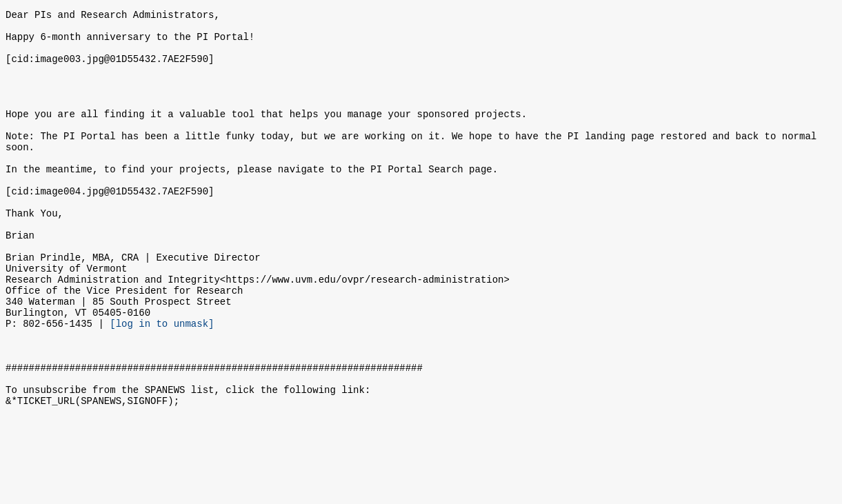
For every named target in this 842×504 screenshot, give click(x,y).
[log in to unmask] (162, 383)
